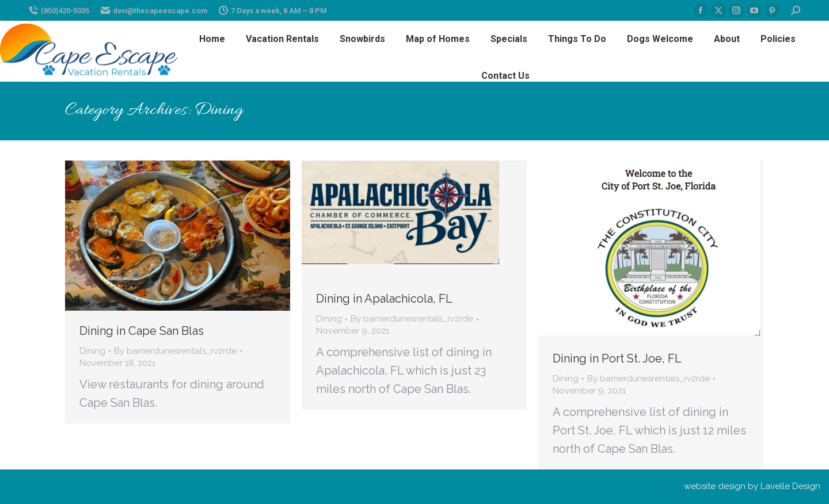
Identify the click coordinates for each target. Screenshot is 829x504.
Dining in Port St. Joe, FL (617, 358)
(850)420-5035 (59, 11)
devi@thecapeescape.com (154, 11)
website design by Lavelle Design (752, 486)
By (175, 351)
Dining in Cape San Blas (142, 331)
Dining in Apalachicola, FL (384, 299)
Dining (92, 351)
